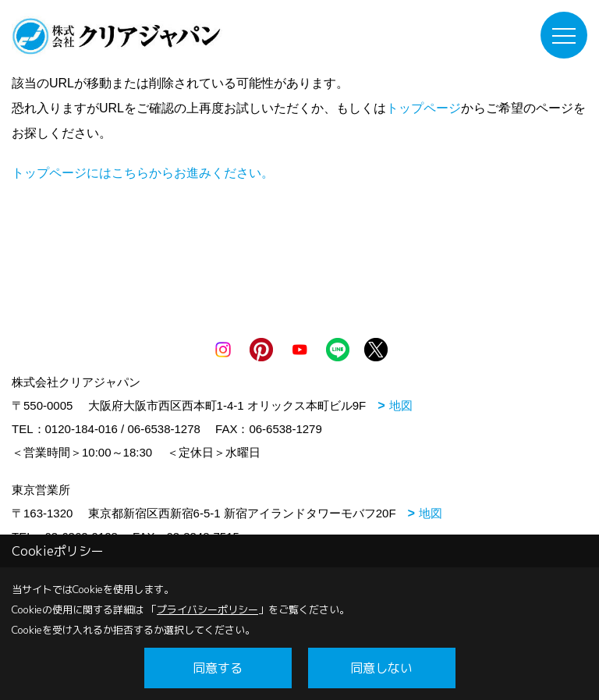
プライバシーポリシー (207, 609)
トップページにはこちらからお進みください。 (143, 173)
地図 (401, 405)
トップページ (424, 108)
